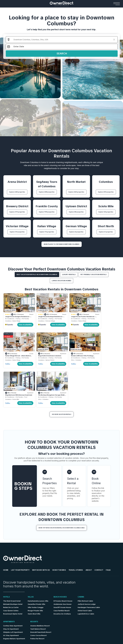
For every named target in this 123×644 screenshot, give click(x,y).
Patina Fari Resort (37, 595)
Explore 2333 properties (47, 192)
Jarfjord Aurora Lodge (87, 561)
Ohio (36, 356)
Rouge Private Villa (35, 567)
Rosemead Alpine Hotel (13, 570)
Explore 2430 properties (17, 192)
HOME (6, 526)
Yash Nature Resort (38, 585)
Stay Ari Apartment (11, 585)
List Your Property (20, 526)
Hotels (6, 553)
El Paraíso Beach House (63, 557)
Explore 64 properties (76, 232)
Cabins (81, 553)
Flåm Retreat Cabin (85, 557)
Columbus (8, 319)
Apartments (9, 578)
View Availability (22, 323)
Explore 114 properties (47, 232)
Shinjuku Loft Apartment (13, 589)
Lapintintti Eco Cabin (86, 570)
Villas (31, 553)
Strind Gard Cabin (85, 567)
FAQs (108, 526)
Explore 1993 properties (47, 212)
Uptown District (17, 356)
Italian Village (16, 319)
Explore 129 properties (17, 232)
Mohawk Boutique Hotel (13, 561)
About (89, 526)
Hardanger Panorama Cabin (89, 564)
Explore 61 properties (106, 232)
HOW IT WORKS (59, 526)
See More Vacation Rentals (62, 371)
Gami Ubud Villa (34, 570)
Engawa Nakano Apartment (14, 595)
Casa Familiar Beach (62, 567)
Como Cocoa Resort (38, 592)
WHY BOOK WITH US (41, 526)
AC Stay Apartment (11, 592)
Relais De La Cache (11, 564)
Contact (99, 526)
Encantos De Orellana (62, 570)
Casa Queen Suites (11, 567)
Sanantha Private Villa (36, 561)
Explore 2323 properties (76, 192)
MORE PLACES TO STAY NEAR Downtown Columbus (62, 244)
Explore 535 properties (76, 212)
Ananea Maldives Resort (40, 582)
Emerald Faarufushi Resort (41, 589)
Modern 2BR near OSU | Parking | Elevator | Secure (46, 352)
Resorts (34, 578)
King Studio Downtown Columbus (17, 351)
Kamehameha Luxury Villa (38, 557)
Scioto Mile (74, 356)
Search (62, 53)
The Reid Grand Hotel (12, 557)
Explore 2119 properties (17, 212)
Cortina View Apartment (13, 582)
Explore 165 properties (106, 212)
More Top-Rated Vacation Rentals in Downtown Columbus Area (62, 484)
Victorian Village (47, 319)
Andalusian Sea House (63, 561)
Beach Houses (60, 553)
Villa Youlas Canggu (36, 564)
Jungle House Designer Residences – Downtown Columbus (17, 315)
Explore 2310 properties (106, 192)
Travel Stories (76, 526)
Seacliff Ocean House (62, 564)
